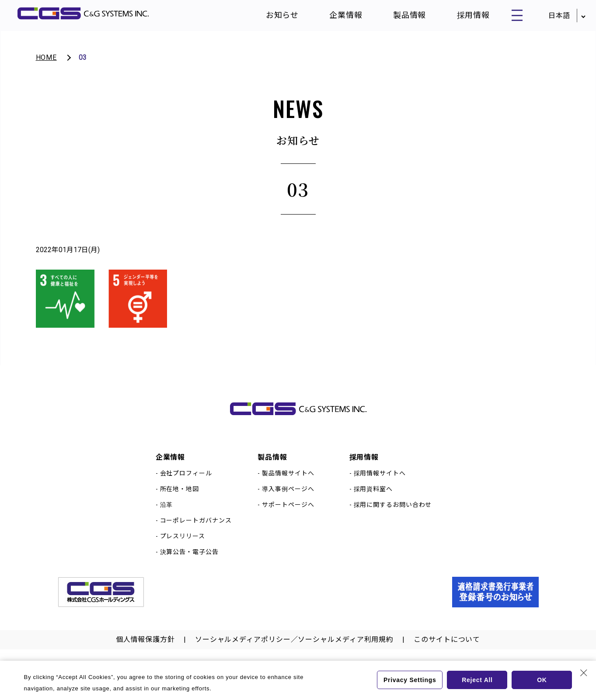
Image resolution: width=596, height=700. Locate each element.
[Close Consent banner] (584, 673)
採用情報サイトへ (380, 482)
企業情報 (338, 17)
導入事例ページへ (288, 498)
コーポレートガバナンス (196, 529)
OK (542, 680)
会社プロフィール (186, 482)
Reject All (477, 680)
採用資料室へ (373, 498)
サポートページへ (288, 513)
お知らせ (274, 17)
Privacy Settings (409, 680)
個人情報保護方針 (145, 648)
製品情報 (401, 17)
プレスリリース (183, 545)
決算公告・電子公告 (189, 561)
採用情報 (465, 17)
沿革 (167, 513)
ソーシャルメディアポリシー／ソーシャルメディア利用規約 (294, 648)
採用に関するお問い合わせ (393, 513)
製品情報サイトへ (288, 482)
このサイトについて (447, 648)
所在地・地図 (179, 498)
